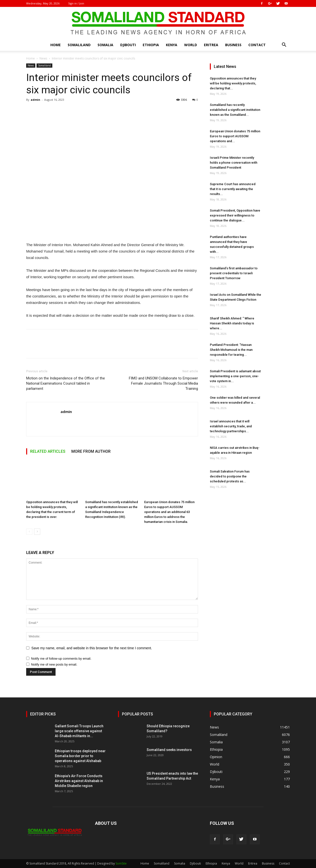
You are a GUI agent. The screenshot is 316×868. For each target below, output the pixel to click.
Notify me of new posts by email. (54, 664)
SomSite (121, 863)
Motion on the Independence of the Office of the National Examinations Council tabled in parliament (66, 383)
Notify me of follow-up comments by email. (61, 659)
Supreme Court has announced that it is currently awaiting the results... (233, 189)
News (43, 58)
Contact (257, 45)
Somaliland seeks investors (169, 750)
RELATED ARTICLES (48, 451)
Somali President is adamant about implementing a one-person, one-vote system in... (235, 376)
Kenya (172, 45)
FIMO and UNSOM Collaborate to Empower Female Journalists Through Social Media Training (163, 383)
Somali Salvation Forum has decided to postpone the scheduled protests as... (230, 476)
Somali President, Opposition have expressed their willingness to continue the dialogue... (235, 215)
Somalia (105, 45)
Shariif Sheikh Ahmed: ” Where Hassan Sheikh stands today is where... (232, 323)
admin (35, 100)
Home (56, 45)
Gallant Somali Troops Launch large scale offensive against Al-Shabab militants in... (79, 731)
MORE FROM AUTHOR (91, 451)
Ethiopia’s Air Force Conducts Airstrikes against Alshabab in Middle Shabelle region (79, 781)
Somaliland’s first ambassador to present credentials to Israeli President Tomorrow (234, 273)
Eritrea (211, 45)
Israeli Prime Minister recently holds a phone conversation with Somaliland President (234, 163)
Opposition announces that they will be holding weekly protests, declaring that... (233, 83)
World (191, 45)
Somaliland (79, 45)
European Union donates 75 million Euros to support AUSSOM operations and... (235, 136)
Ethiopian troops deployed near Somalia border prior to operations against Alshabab (80, 756)
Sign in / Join (76, 3)
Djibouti (128, 45)
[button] (284, 45)
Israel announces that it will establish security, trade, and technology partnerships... (231, 426)
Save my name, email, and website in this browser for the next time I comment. (92, 648)
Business (233, 45)
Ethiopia (151, 45)
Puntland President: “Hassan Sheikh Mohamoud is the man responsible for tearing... (231, 350)
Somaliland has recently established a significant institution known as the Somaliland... (235, 110)
